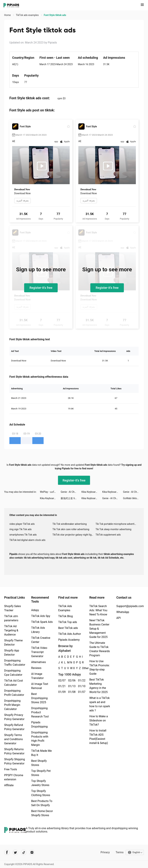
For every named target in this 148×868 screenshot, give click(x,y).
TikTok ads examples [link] (28, 15)
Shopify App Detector (12, 653)
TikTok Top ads (68, 622)
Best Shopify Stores (39, 763)
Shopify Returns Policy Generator (14, 751)
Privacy (105, 852)
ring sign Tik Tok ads (20, 529)
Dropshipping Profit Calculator (14, 693)
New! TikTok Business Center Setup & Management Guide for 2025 (99, 629)
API (119, 618)
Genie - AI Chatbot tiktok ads (71, 492)
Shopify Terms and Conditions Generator (13, 739)
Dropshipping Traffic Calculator (15, 663)
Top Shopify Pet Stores (41, 773)
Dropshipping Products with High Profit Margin (40, 739)
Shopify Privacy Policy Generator (14, 717)
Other (82, 668)
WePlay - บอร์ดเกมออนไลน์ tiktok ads (50, 492)
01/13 (71, 686)
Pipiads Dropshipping (40, 724)
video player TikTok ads (22, 524)
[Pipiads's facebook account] (7, 852)
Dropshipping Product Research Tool (40, 712)
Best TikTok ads (68, 628)
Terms (119, 852)
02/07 (61, 680)
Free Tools (11, 769)
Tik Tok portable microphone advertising (117, 524)
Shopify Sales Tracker (13, 608)
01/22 (81, 680)
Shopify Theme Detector (13, 643)
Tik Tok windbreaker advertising (70, 524)
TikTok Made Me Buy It (42, 753)
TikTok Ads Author (70, 634)
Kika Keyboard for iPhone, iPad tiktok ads (92, 492)
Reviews (36, 668)
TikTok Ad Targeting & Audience (11, 630)
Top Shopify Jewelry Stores (40, 783)
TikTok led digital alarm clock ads (27, 540)
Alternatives (39, 662)
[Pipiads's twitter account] (15, 852)
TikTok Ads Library (38, 630)
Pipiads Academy (69, 640)
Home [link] (8, 15)
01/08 (71, 692)
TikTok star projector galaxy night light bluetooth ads (74, 535)
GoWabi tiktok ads (133, 498)
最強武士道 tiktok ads (71, 498)
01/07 (81, 692)
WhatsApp (123, 612)
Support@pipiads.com (130, 606)
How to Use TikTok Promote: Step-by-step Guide (99, 667)
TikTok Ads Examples (65, 608)
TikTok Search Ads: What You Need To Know (98, 610)
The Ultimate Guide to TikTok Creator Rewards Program (100, 649)
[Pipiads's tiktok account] (24, 852)
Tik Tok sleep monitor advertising (113, 529)
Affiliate (9, 785)
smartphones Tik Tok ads (23, 535)
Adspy (35, 610)
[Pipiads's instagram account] (32, 852)
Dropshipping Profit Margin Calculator (12, 705)
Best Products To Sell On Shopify (42, 803)
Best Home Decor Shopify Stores (42, 813)
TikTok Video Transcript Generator (39, 652)
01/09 (61, 692)
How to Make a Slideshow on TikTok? (98, 720)
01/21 (61, 686)
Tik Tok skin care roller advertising (71, 529)
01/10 (81, 686)
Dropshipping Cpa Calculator (13, 673)
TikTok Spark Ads (42, 622)
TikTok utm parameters (11, 618)
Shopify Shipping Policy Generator (15, 761)
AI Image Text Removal (40, 686)
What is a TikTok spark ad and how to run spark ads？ (100, 704)
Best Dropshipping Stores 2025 (40, 698)
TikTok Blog (65, 616)
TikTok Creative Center (41, 640)
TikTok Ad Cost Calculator (14, 683)
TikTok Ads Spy (41, 616)
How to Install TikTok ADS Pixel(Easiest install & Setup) (99, 737)
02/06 (71, 680)
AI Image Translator (38, 676)
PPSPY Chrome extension (14, 777)
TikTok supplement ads (108, 535)
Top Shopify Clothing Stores (41, 793)
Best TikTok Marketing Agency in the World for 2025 (98, 686)
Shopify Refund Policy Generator (14, 727)
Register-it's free (41, 288)
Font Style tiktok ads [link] (55, 15)
